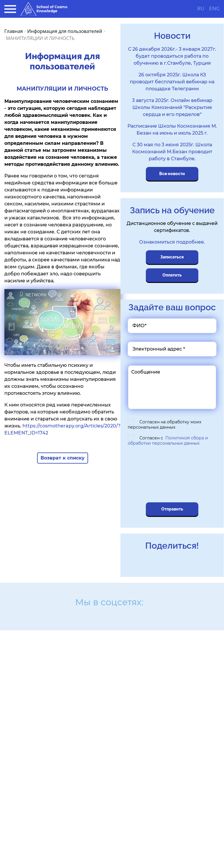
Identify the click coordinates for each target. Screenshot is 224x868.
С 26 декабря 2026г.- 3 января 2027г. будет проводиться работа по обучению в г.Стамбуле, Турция (172, 56)
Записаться (172, 257)
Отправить (172, 509)
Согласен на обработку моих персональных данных (164, 425)
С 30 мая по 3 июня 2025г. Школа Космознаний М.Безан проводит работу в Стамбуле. (172, 152)
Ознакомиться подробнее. (172, 242)
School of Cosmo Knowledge (44, 9)
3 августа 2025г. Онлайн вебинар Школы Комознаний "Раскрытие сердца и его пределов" (172, 107)
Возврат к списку (63, 458)
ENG (214, 9)
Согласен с (168, 441)
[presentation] (169, 475)
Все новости (172, 174)
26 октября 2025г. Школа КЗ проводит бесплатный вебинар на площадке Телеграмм (172, 82)
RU (201, 9)
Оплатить (172, 275)
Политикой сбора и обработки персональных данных (168, 441)
